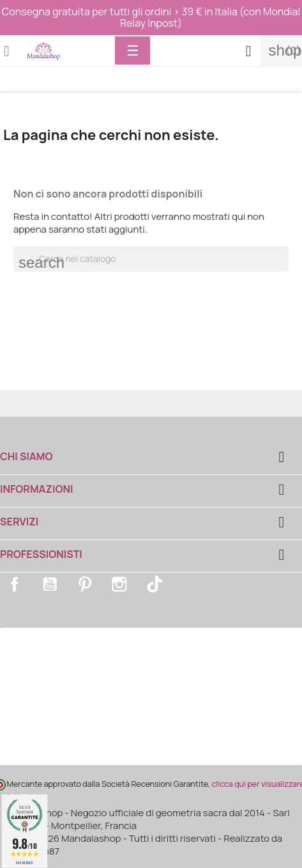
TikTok (155, 584)
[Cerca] (151, 259)
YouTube (50, 584)
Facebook (15, 584)
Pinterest (85, 584)
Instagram (119, 584)
